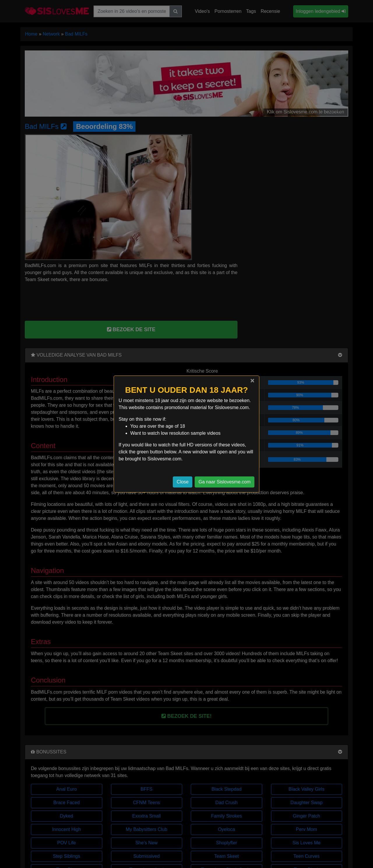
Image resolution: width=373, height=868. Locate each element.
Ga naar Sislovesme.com (225, 482)
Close (183, 482)
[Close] (252, 380)
